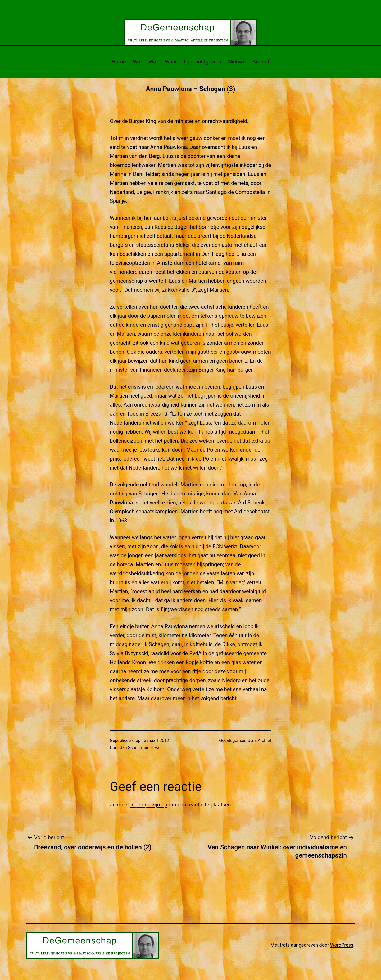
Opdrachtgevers (203, 62)
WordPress (342, 945)
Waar (171, 62)
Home (119, 62)
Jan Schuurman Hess (140, 748)
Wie (137, 62)
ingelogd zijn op (149, 805)
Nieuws (237, 62)
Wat (153, 62)
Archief (261, 62)
